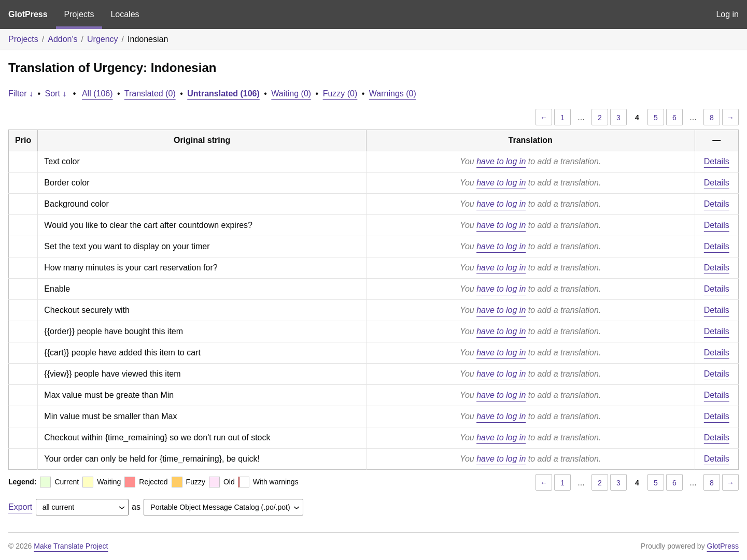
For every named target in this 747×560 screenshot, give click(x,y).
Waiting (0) (291, 94)
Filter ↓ (21, 94)
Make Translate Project (71, 546)
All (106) (97, 94)
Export (20, 507)
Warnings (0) (393, 94)
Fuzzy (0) (340, 94)
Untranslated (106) (223, 94)
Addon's (62, 39)
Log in (727, 14)
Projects (79, 14)
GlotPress (28, 14)
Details (717, 161)
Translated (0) (150, 94)
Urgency (103, 39)
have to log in (501, 161)
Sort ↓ (56, 94)
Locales (125, 14)
